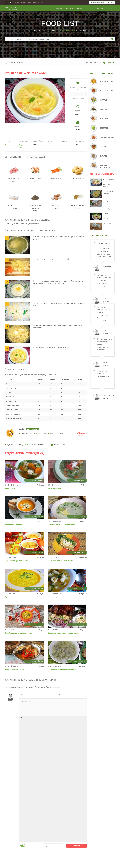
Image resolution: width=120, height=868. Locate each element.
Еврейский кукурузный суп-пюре (18, 633)
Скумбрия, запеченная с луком (60, 561)
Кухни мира (100, 8)
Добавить (77, 846)
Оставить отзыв (82, 434)
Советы (90, 8)
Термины (80, 8)
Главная (89, 63)
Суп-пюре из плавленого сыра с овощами (22, 597)
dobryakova (108, 395)
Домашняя (9, 145)
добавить (25, 445)
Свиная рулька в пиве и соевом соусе (63, 633)
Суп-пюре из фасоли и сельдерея (61, 524)
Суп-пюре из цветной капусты (17, 561)
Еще (111, 8)
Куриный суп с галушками (58, 597)
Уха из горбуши (11, 488)
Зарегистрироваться (98, 2)
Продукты (69, 8)
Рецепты (59, 8)
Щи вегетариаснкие (56, 488)
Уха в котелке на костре (15, 669)
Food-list (11, 9)
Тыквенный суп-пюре (14, 524)
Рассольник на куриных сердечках (62, 669)
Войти (111, 2)
